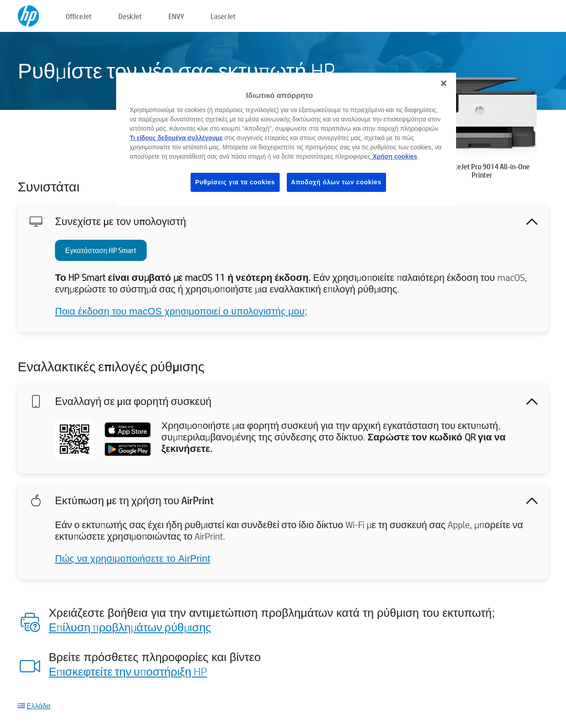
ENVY (176, 16)
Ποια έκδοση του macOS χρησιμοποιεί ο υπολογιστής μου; (181, 311)
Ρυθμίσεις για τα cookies (235, 182)
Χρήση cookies (394, 156)
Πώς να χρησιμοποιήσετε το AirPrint (133, 559)
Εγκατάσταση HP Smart (101, 250)
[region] (286, 139)
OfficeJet (79, 16)
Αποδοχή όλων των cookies (336, 182)
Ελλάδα (39, 706)
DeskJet (130, 16)
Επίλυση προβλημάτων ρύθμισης (130, 627)
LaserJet (223, 16)
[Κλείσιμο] (444, 83)
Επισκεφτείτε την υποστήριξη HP (128, 671)
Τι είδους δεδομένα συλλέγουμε (176, 138)
